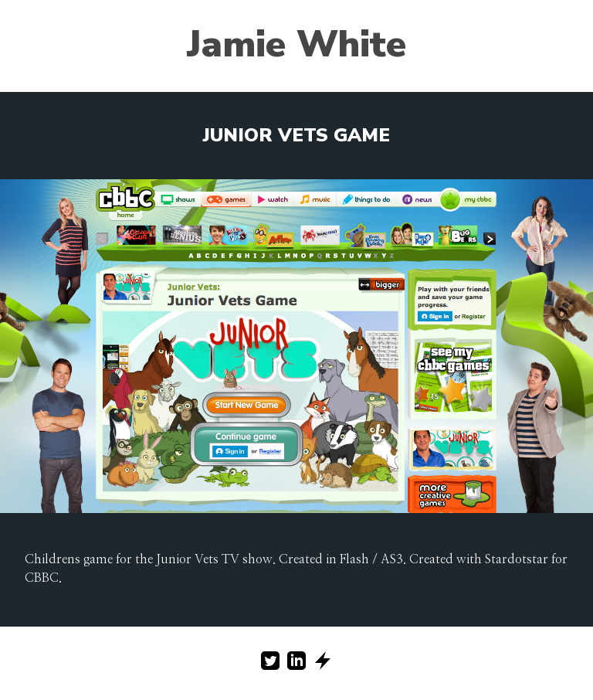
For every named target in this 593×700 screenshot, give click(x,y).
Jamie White (296, 44)
